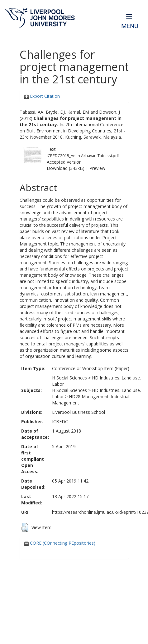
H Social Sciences (69, 378)
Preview (97, 168)
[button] (25, 528)
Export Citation (42, 96)
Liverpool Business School (79, 412)
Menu (130, 26)
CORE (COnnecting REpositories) (60, 543)
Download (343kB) (66, 168)
